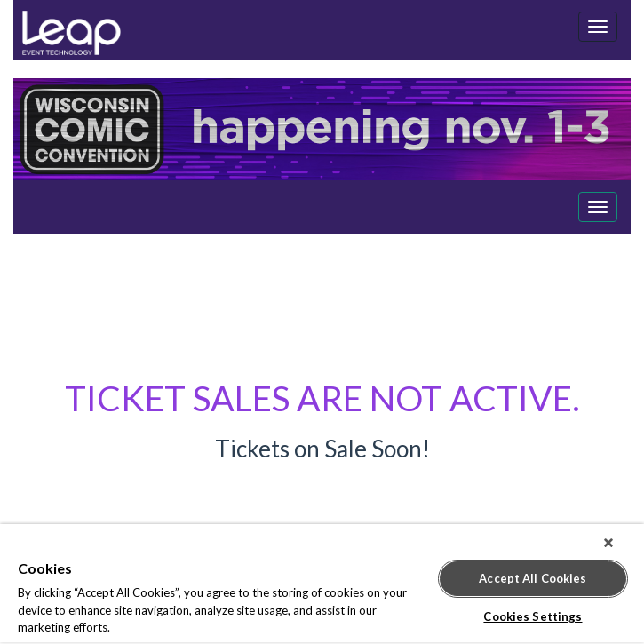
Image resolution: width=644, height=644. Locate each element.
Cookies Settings (533, 616)
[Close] (608, 543)
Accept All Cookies (533, 578)
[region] (322, 584)
